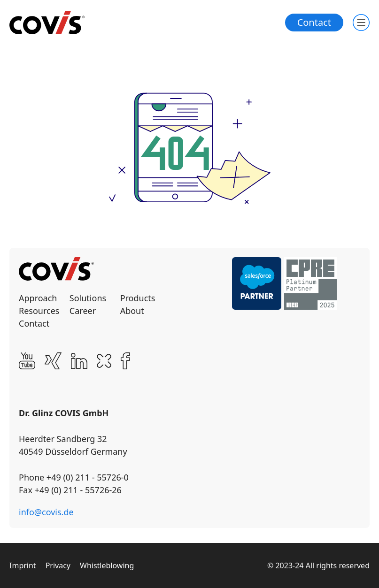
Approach (38, 298)
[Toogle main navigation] (361, 23)
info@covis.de (46, 512)
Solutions (88, 298)
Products (138, 298)
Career (83, 311)
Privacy (58, 565)
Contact (314, 22)
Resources (39, 311)
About (132, 311)
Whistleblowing (107, 565)
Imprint (23, 565)
